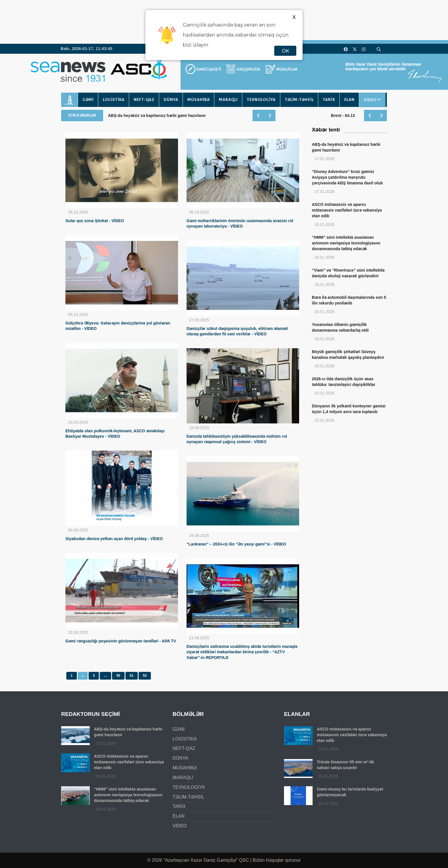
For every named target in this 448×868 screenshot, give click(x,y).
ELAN (349, 100)
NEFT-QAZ (144, 100)
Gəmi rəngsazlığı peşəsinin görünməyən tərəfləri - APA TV (121, 641)
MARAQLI (228, 100)
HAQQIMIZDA (248, 69)
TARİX (329, 100)
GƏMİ (88, 100)
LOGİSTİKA (114, 100)
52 (145, 676)
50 (118, 676)
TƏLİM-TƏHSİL (299, 100)
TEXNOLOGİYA (261, 100)
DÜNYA (171, 100)
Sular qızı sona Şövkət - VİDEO (95, 221)
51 (132, 676)
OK (285, 51)
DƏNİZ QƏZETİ (209, 69)
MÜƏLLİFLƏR (287, 69)
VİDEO (370, 100)
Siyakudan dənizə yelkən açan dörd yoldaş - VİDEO (114, 539)
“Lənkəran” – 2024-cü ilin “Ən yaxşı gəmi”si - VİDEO (236, 544)
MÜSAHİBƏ (199, 100)
